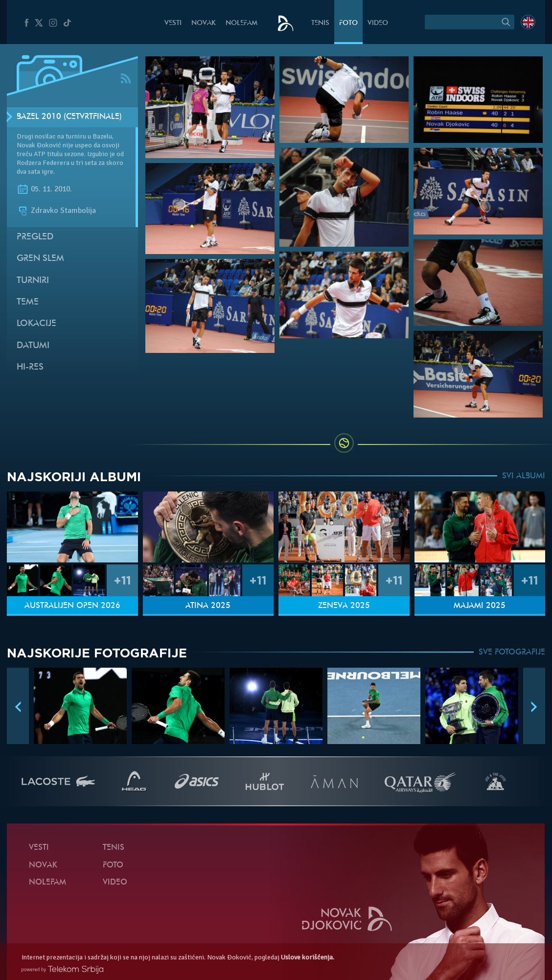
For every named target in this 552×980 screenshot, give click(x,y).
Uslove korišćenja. (308, 957)
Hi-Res (30, 367)
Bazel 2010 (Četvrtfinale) (69, 117)
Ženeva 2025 (344, 606)
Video (378, 23)
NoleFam (241, 23)
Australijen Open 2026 (72, 606)
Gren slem (40, 259)
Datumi (33, 346)
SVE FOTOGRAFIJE (512, 653)
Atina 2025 (208, 606)
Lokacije (36, 324)
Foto (348, 23)
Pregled (35, 237)
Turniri (33, 281)
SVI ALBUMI (524, 476)
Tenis (320, 23)
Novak (204, 23)
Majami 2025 (480, 606)
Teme (28, 302)
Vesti (173, 23)
